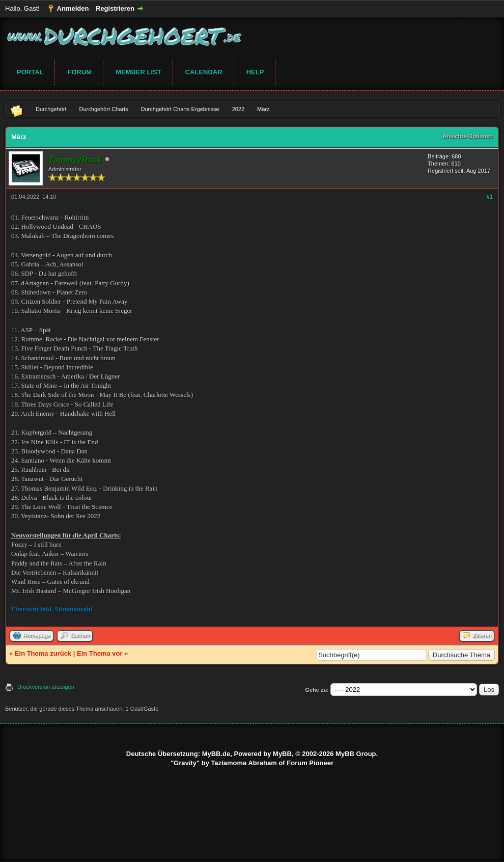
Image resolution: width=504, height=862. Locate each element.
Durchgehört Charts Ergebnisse (180, 109)
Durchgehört (51, 109)
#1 (490, 197)
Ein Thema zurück (43, 653)
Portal (30, 72)
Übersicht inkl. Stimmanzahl (52, 609)
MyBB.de (216, 754)
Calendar (204, 72)
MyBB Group (356, 754)
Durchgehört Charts (104, 109)
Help (255, 72)
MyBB (282, 754)
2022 (238, 109)
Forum (79, 72)
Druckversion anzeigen (46, 687)
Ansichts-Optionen (468, 136)
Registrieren (115, 8)
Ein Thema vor (100, 653)
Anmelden (73, 8)
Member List (138, 72)
